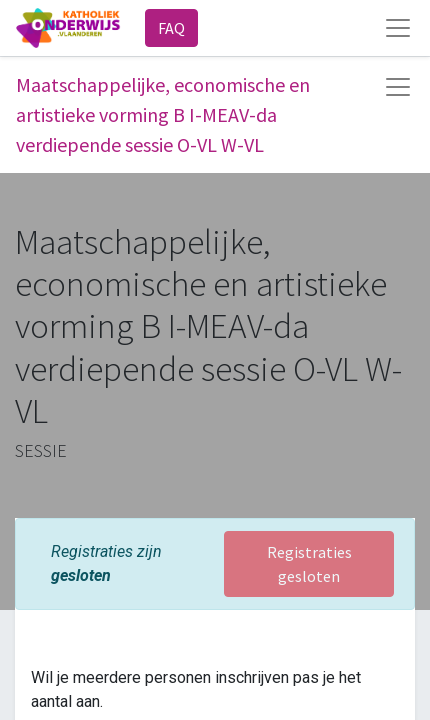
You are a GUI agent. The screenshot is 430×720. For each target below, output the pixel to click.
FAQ (171, 28)
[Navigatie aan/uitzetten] (398, 87)
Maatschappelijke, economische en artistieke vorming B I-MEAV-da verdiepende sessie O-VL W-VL (163, 114)
